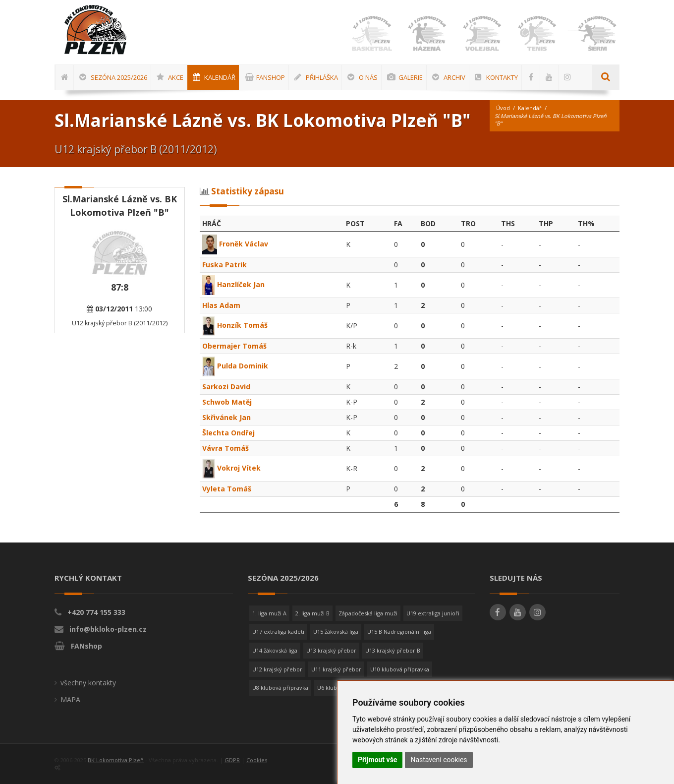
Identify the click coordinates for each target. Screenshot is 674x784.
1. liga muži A (269, 613)
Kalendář (530, 108)
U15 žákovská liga (336, 632)
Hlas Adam (221, 305)
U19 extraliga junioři (433, 613)
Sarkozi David (226, 387)
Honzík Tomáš (235, 325)
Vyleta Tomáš (227, 489)
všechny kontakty (88, 683)
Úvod (503, 108)
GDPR (232, 760)
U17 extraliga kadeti (278, 632)
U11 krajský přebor (336, 669)
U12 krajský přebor (277, 669)
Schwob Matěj (227, 402)
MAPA (70, 699)
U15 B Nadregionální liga (399, 632)
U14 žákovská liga (275, 650)
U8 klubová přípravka (280, 688)
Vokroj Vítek (232, 468)
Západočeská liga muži (368, 613)
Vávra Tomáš (225, 448)
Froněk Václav (235, 244)
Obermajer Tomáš (234, 346)
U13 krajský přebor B (393, 650)
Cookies (257, 760)
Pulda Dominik (235, 366)
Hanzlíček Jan (234, 284)
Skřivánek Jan (226, 417)
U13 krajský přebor (331, 650)
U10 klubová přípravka (400, 669)
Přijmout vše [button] (377, 760)
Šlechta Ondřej (228, 433)
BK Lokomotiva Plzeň (116, 760)
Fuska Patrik (225, 265)
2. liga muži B (312, 613)
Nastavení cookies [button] (439, 760)
